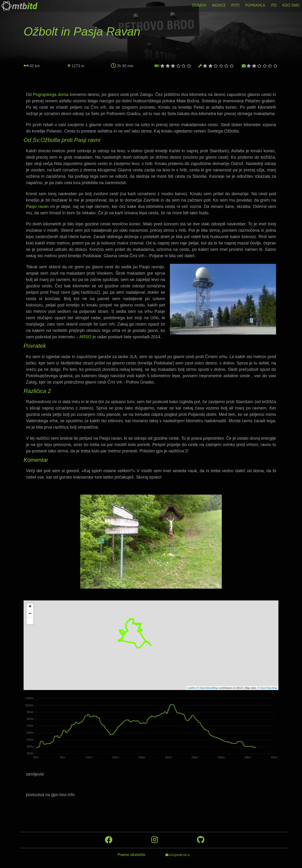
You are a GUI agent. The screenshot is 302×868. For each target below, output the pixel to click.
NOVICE (219, 5)
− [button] (30, 614)
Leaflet (191, 688)
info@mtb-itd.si (178, 855)
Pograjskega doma (51, 95)
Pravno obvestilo (131, 855)
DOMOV (199, 5)
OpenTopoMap (269, 688)
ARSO (85, 337)
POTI (235, 5)
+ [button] (30, 607)
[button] (30, 621)
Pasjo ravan (37, 207)
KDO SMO (291, 5)
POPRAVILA (255, 5)
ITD (274, 5)
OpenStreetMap (209, 688)
